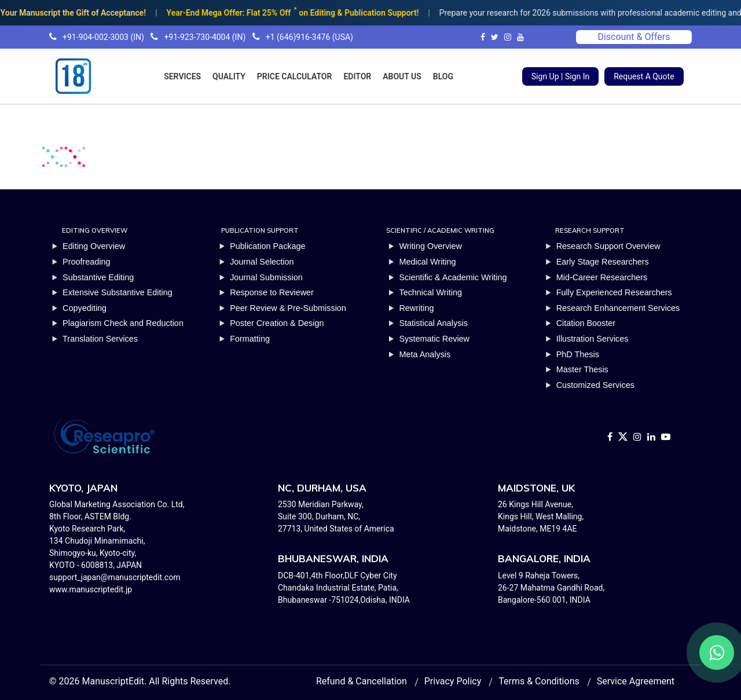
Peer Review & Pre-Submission (288, 308)
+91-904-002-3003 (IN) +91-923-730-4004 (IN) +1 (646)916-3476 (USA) (201, 37)
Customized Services (595, 385)
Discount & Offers (634, 37)
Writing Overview (430, 246)
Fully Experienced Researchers (614, 292)
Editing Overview (94, 246)
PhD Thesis (578, 354)
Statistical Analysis (433, 323)
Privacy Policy (453, 681)
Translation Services (100, 339)
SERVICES (182, 76)
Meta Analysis (425, 354)
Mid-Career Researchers (602, 277)
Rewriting (416, 308)
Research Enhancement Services (618, 308)
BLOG (443, 76)
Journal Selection (262, 262)
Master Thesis (582, 369)
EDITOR (357, 76)
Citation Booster (586, 323)
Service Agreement (636, 681)
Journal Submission (266, 277)
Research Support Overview (608, 246)
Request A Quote (644, 76)
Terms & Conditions (539, 681)
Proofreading (86, 262)
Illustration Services (593, 339)
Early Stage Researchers (603, 262)
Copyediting (85, 308)
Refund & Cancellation (362, 681)
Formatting (250, 339)
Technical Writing (430, 292)
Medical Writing (427, 262)
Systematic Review (434, 339)
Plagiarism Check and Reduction (123, 323)
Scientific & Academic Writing (453, 277)
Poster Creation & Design (277, 323)
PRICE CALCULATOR (295, 76)
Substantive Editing (98, 277)
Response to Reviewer (272, 292)
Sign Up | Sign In (560, 76)
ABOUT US (402, 76)
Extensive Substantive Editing (118, 292)
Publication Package (267, 246)
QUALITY (229, 76)
